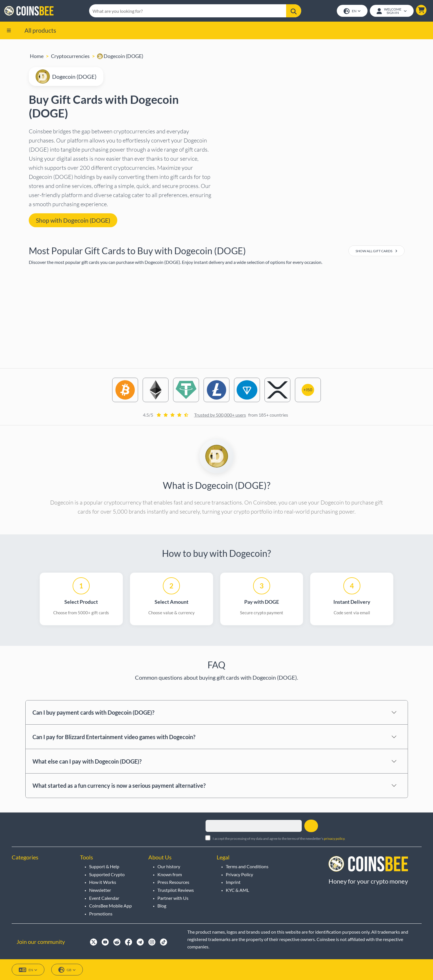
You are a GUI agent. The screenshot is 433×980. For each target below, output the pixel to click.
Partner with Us (173, 898)
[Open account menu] (391, 11)
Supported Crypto (107, 874)
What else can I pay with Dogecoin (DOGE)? (87, 762)
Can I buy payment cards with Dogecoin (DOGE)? (93, 713)
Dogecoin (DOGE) (120, 57)
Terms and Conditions (247, 866)
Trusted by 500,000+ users (220, 415)
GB (67, 970)
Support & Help (104, 866)
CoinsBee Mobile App (110, 906)
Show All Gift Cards (376, 252)
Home (37, 57)
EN (352, 12)
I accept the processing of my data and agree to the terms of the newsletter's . (279, 839)
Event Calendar (104, 898)
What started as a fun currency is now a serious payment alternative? (119, 786)
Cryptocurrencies (70, 57)
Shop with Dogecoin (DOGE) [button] (73, 221)
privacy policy (334, 839)
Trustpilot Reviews (176, 890)
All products (40, 31)
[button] (421, 10)
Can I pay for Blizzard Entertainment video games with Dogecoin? (114, 737)
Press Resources (173, 882)
